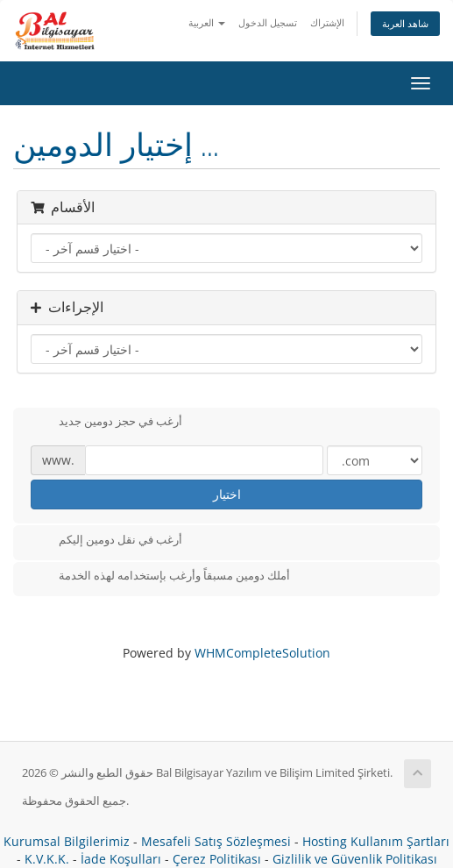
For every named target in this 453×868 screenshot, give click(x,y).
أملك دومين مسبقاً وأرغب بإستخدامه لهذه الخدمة (160, 577)
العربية (207, 22)
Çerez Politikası (217, 859)
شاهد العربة (405, 23)
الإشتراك (327, 22)
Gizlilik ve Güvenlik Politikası (355, 859)
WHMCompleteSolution (262, 653)
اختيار (227, 494)
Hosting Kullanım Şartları (376, 841)
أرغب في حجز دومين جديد (106, 423)
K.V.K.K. (47, 859)
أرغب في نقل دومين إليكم (106, 541)
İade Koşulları (121, 859)
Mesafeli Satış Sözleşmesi (216, 841)
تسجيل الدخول (268, 22)
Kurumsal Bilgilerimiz (67, 841)
